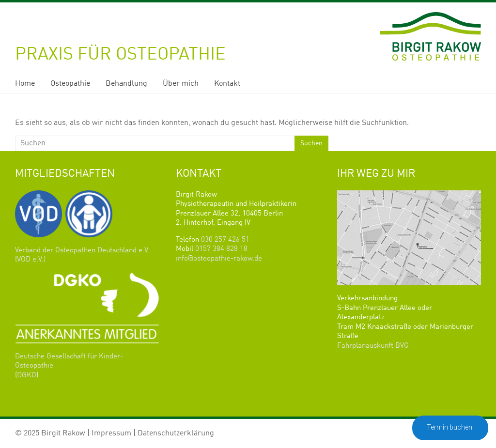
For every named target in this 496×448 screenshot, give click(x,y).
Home (25, 84)
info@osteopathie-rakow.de (219, 259)
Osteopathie (70, 84)
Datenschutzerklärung (176, 433)
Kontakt (227, 84)
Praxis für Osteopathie (120, 55)
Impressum (111, 433)
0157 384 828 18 (221, 249)
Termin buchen (450, 427)
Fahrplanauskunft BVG (373, 346)
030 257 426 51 (225, 240)
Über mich (181, 84)
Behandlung (126, 84)
